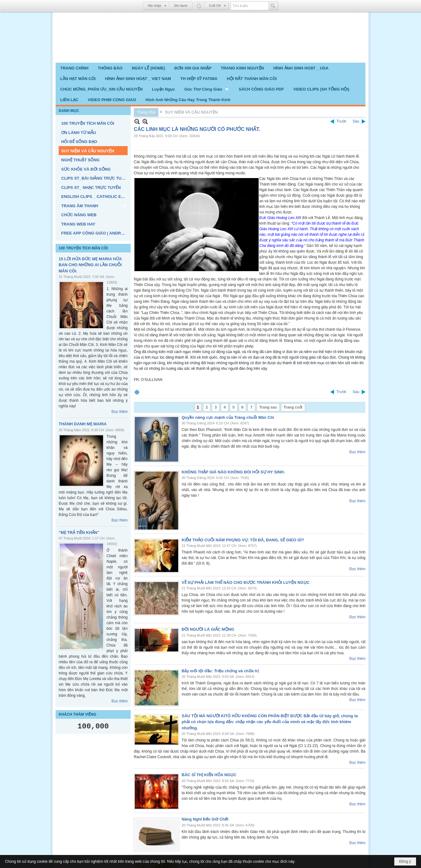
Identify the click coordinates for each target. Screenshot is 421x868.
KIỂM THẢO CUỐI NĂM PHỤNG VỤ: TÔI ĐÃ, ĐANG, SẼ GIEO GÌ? (243, 540)
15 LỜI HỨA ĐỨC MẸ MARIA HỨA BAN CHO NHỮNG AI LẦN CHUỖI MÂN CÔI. (90, 265)
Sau (356, 121)
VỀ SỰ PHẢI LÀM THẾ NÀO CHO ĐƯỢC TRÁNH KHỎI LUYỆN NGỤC (246, 582)
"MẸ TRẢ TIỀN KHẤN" (79, 532)
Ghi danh (181, 6)
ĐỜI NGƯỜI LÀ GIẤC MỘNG (208, 629)
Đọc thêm (120, 412)
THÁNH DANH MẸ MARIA (83, 424)
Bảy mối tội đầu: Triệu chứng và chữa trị (220, 671)
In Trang (137, 392)
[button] (207, 89)
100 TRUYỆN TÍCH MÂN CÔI (83, 248)
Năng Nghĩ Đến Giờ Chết (205, 819)
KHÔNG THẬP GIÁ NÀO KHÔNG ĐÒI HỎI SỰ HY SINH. (233, 472)
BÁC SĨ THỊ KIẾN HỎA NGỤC (209, 775)
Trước (342, 121)
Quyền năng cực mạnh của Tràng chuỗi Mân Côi (228, 417)
